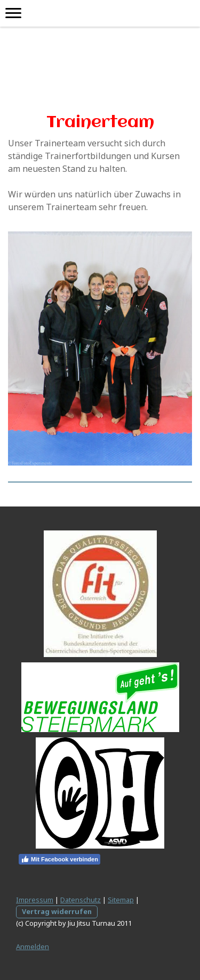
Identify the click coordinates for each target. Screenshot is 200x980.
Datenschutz (81, 900)
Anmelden (33, 946)
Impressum (35, 900)
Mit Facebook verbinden (59, 859)
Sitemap (121, 900)
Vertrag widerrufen (57, 911)
